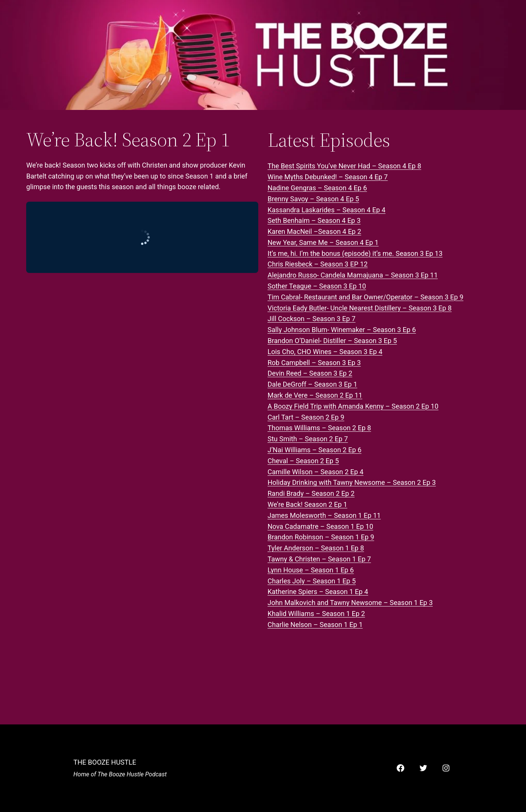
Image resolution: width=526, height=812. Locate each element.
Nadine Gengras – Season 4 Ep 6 (317, 188)
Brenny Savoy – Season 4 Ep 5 (313, 199)
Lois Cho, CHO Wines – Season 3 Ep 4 (325, 352)
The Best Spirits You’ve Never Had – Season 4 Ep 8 (345, 166)
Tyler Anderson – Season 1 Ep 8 (316, 548)
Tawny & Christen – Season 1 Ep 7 (320, 559)
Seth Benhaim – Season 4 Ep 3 (314, 220)
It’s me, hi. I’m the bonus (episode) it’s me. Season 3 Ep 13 (355, 253)
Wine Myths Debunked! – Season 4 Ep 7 (328, 177)
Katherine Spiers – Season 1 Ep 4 (318, 592)
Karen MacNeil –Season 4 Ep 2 (315, 231)
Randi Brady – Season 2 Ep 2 (311, 493)
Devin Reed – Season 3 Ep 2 (310, 373)
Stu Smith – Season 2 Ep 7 (308, 439)
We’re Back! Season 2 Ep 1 (308, 504)
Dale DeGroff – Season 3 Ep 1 (313, 384)
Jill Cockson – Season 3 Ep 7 (312, 319)
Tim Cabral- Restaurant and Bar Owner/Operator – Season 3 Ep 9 (366, 297)
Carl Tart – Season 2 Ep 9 (306, 417)
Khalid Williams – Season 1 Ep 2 (316, 614)
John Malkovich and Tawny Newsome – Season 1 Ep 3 (350, 603)
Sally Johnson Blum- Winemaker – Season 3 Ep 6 (342, 330)
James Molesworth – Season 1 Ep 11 (324, 515)
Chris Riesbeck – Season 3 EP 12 (318, 264)
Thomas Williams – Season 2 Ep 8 (320, 428)
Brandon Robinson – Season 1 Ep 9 (321, 537)
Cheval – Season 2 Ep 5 (303, 461)
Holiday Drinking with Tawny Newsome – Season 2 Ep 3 (352, 482)
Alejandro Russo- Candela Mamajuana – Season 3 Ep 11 (353, 275)
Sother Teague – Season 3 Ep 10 (317, 286)
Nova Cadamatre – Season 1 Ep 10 (321, 526)
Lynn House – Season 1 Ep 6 (311, 570)
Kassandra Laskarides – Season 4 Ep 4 (327, 210)
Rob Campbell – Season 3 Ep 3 (314, 363)
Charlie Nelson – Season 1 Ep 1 (315, 625)
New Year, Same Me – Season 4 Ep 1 (323, 242)
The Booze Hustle (105, 762)
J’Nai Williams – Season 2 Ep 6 (315, 450)
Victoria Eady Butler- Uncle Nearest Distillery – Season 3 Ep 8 (360, 308)
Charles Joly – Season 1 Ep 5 (312, 581)
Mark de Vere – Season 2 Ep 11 (315, 395)
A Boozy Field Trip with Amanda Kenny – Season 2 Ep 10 (353, 406)
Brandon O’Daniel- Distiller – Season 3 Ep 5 (332, 341)
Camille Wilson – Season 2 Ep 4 (316, 472)
